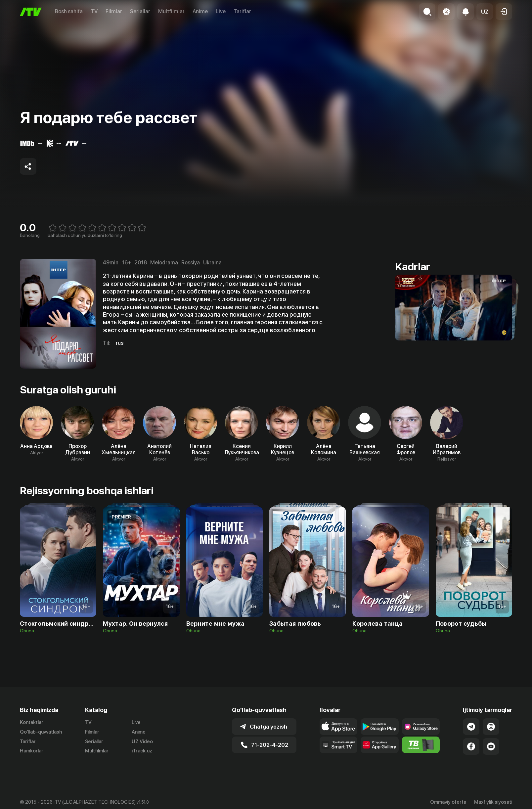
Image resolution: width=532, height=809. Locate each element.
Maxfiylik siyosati (493, 802)
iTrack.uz (142, 751)
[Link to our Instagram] (491, 727)
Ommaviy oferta (448, 802)
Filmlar (114, 11)
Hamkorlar (32, 751)
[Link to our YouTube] (491, 746)
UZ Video (142, 742)
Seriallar (140, 11)
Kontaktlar (32, 722)
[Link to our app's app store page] (339, 727)
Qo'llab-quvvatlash (41, 732)
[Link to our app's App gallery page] (380, 745)
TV (94, 11)
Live (221, 11)
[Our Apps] (339, 745)
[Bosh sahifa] (31, 12)
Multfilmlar (171, 11)
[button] (485, 12)
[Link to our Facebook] (471, 746)
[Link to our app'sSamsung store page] (421, 727)
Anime (200, 11)
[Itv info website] (421, 745)
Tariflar (242, 11)
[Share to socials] (28, 166)
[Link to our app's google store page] (380, 727)
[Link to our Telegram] (471, 727)
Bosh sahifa (69, 11)
